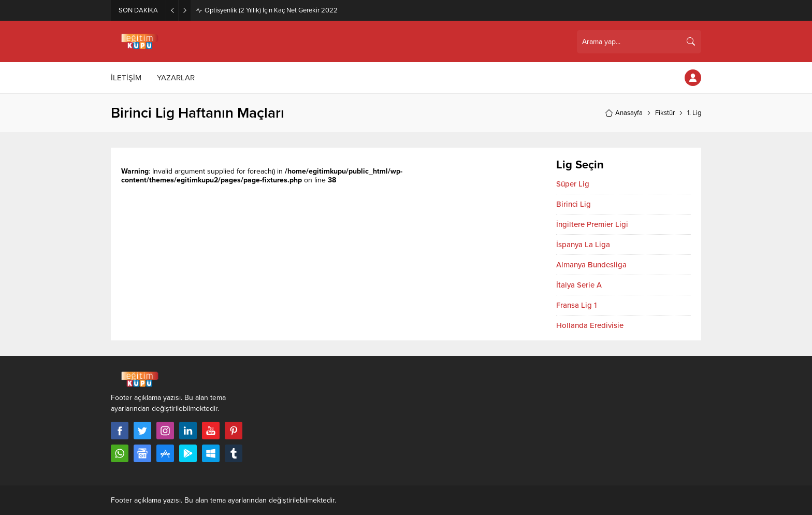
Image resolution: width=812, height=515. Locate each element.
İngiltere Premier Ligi (592, 224)
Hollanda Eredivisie (590, 325)
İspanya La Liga (583, 245)
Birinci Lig (574, 204)
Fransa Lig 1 (576, 305)
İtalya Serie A (579, 285)
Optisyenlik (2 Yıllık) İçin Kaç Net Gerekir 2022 (271, 10)
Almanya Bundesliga (591, 265)
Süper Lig (573, 184)
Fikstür (665, 113)
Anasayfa (624, 113)
